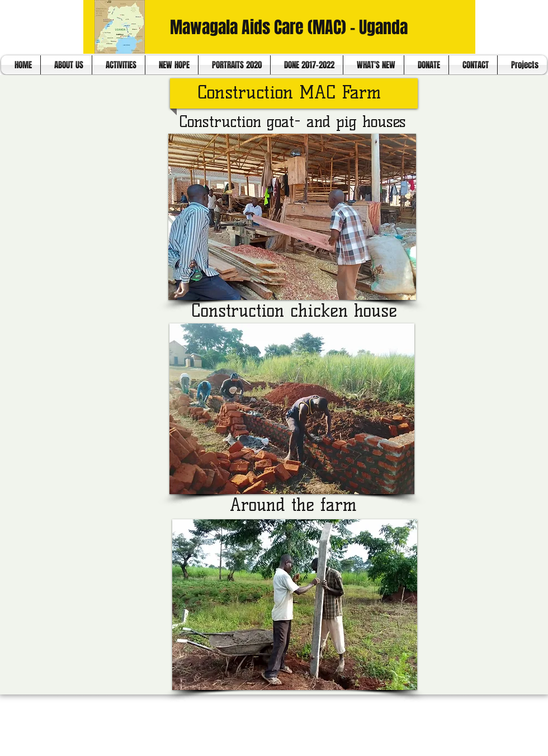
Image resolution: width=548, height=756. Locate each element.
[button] (292, 217)
